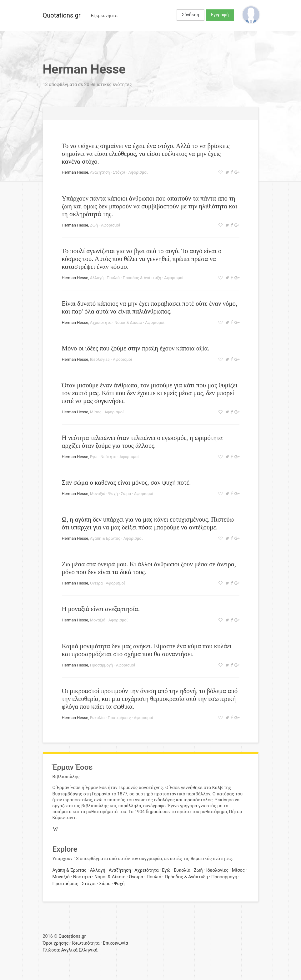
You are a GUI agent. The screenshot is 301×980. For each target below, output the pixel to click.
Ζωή (94, 225)
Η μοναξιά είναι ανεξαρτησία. (101, 609)
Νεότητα (109, 457)
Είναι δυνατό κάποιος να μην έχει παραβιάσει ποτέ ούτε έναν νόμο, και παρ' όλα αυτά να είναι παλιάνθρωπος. (150, 307)
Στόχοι (119, 172)
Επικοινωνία (115, 943)
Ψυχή (113, 494)
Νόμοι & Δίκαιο (128, 322)
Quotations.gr (62, 15)
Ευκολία (97, 718)
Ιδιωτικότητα (86, 943)
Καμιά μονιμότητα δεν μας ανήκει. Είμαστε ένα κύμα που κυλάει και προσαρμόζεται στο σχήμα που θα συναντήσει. (147, 650)
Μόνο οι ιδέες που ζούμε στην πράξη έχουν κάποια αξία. (136, 348)
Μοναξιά (98, 494)
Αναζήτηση (100, 172)
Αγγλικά (69, 950)
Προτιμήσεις (119, 718)
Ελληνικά (88, 950)
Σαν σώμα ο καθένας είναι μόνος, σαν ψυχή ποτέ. (126, 482)
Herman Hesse (75, 172)
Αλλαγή (97, 278)
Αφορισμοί (138, 172)
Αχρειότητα (101, 322)
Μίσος (96, 412)
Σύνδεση (191, 15)
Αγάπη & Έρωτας (105, 538)
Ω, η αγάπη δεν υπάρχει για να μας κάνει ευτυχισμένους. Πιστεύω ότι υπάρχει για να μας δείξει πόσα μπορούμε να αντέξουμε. (148, 523)
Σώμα (126, 494)
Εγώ (94, 457)
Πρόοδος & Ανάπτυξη (142, 278)
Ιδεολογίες (100, 359)
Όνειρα (96, 583)
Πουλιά (113, 278)
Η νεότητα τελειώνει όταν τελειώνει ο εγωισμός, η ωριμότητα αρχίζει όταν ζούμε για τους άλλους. (142, 442)
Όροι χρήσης (56, 943)
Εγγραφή (220, 15)
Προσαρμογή (102, 665)
